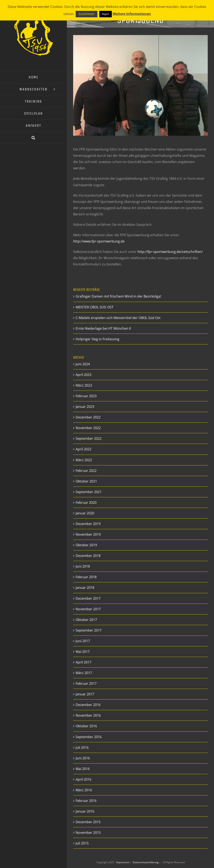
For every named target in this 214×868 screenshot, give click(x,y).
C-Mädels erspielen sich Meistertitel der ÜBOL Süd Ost (118, 318)
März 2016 (84, 790)
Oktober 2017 (86, 620)
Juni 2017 (83, 641)
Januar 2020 (85, 513)
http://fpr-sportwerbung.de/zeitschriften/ (170, 252)
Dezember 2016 (88, 705)
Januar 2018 (85, 588)
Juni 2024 (83, 364)
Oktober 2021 (86, 481)
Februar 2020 (86, 502)
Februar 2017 (86, 683)
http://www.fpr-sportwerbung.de (99, 241)
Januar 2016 (85, 811)
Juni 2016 (83, 758)
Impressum (123, 862)
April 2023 (83, 375)
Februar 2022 (86, 471)
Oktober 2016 (86, 726)
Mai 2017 (83, 652)
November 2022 (88, 428)
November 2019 (88, 534)
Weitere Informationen (132, 14)
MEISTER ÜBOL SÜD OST (95, 307)
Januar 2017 (85, 694)
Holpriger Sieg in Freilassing (97, 339)
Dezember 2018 (88, 556)
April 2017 (83, 662)
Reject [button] (106, 14)
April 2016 (83, 779)
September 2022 (89, 438)
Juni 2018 (83, 566)
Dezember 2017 (88, 598)
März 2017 (84, 673)
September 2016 (89, 737)
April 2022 (83, 449)
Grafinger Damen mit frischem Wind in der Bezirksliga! (118, 296)
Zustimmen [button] (87, 14)
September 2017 (89, 630)
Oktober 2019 (86, 545)
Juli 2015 (82, 843)
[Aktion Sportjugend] (140, 85)
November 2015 (88, 833)
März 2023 (84, 385)
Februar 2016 (86, 801)
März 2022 (84, 460)
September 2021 (89, 492)
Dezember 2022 (88, 417)
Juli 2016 (82, 747)
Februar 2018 (86, 577)
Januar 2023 (85, 407)
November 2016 (88, 715)
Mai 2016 (83, 769)
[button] (33, 138)
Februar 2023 (86, 396)
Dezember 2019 (88, 524)
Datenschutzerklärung (146, 862)
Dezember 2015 (88, 822)
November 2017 (88, 609)
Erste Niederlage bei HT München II (103, 328)
